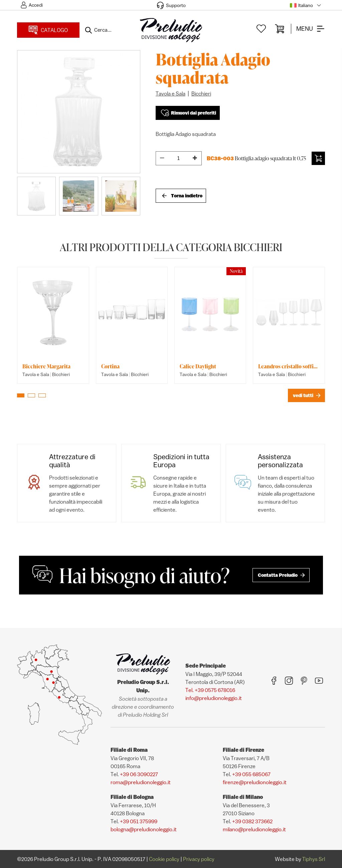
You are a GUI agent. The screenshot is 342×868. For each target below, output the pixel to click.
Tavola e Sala (170, 94)
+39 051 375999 (139, 821)
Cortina (110, 366)
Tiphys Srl (314, 859)
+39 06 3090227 (139, 774)
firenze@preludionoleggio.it (255, 782)
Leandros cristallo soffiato (289, 366)
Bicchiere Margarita (46, 366)
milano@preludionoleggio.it (254, 829)
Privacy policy (199, 859)
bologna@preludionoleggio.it (144, 829)
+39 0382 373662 (252, 821)
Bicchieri (201, 94)
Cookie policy (164, 859)
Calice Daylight (198, 366)
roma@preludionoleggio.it (141, 782)
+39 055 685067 (251, 774)
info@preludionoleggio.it (214, 698)
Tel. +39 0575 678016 (210, 690)
